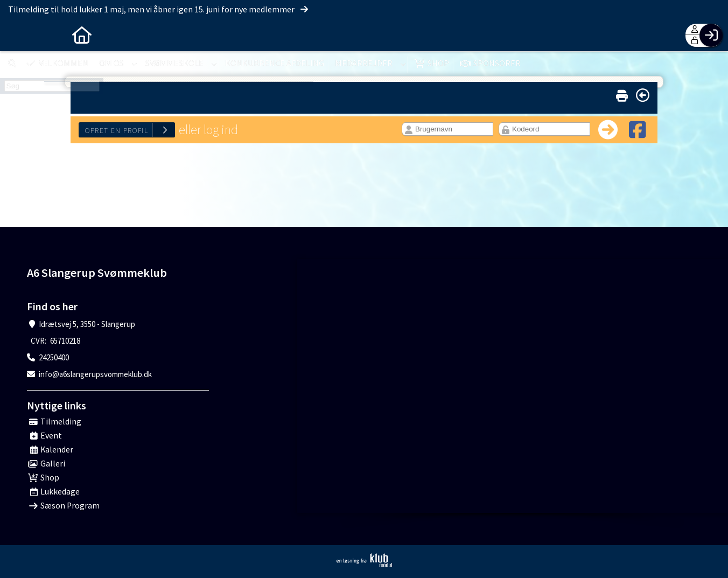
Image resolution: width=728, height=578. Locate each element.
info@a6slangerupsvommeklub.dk (95, 374)
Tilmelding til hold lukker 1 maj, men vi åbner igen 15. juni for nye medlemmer (159, 9)
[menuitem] (16, 35)
